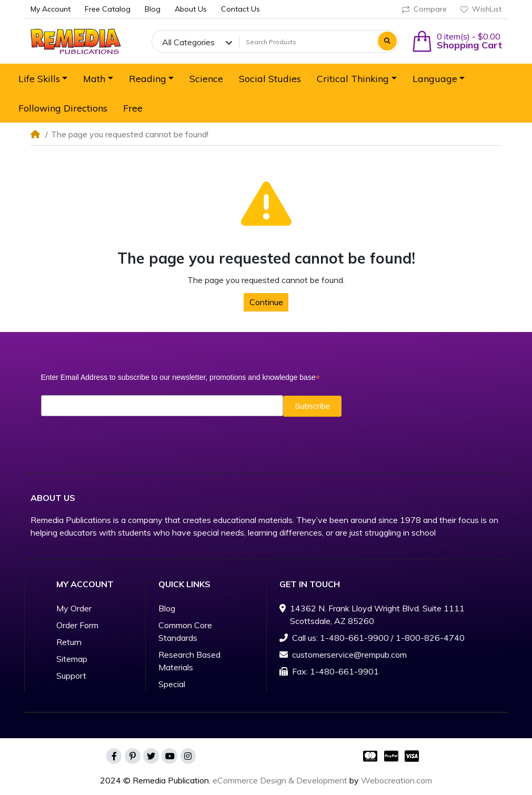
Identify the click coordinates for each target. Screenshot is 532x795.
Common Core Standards (185, 631)
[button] (457, 41)
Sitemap (72, 659)
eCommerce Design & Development (280, 780)
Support (71, 676)
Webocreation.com (397, 780)
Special (172, 684)
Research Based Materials (189, 661)
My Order (74, 608)
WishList (481, 9)
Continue (266, 302)
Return (69, 642)
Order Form (77, 625)
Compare (424, 9)
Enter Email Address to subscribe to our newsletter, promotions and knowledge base (180, 378)
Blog (167, 608)
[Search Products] (307, 42)
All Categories (188, 42)
